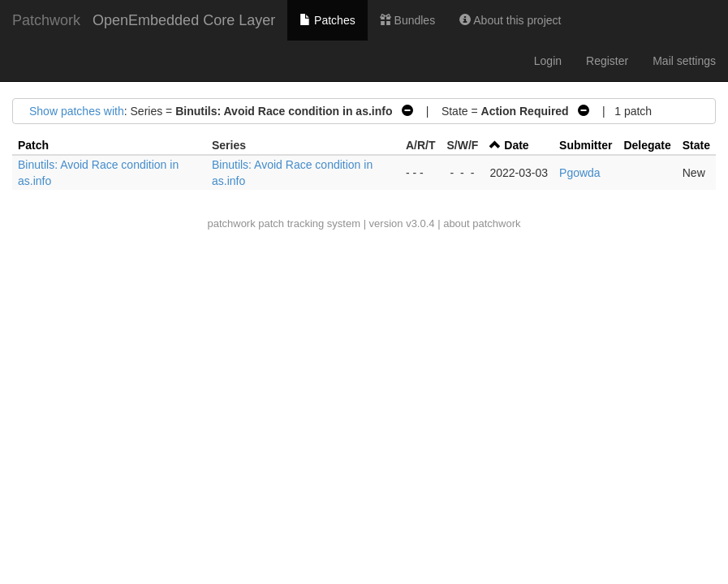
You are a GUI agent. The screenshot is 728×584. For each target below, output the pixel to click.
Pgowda (580, 173)
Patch (33, 145)
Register (607, 61)
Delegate (647, 145)
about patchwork (482, 223)
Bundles (407, 20)
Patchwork (46, 20)
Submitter (586, 145)
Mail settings (684, 61)
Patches (327, 20)
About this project (510, 20)
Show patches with (77, 111)
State (696, 145)
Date (516, 145)
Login (548, 61)
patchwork (231, 223)
